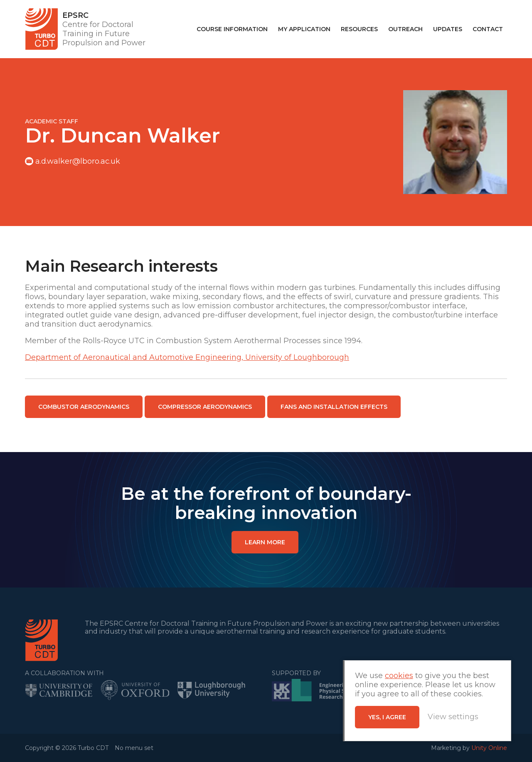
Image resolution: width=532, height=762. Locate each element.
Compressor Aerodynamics (205, 407)
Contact (488, 29)
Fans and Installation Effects (334, 407)
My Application (304, 29)
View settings (453, 717)
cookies (399, 676)
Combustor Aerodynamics (84, 407)
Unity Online (489, 748)
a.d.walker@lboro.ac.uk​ (78, 161)
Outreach (405, 29)
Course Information (232, 29)
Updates (448, 29)
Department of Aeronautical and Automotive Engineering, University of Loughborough (187, 357)
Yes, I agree (387, 717)
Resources (359, 29)
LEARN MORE (265, 542)
